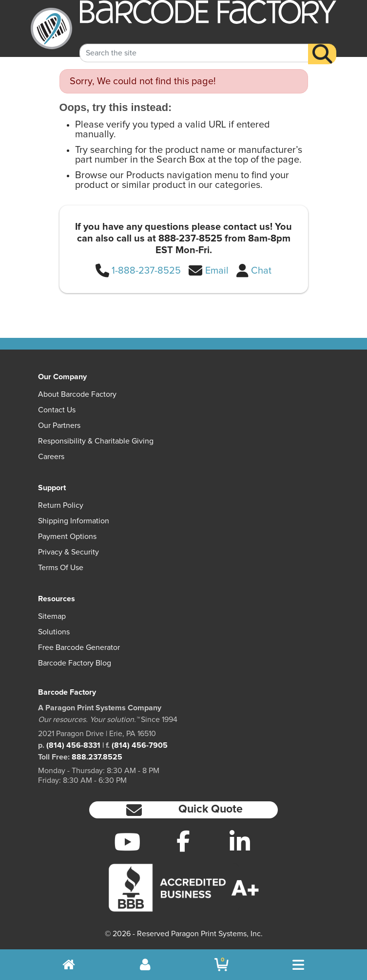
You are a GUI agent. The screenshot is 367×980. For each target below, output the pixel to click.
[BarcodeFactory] (51, 28)
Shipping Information (74, 521)
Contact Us (57, 410)
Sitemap (52, 616)
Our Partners (59, 425)
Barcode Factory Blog (75, 663)
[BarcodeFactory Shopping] (222, 965)
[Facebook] (184, 841)
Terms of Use (61, 568)
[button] (184, 810)
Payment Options (67, 536)
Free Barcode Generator (79, 647)
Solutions (54, 632)
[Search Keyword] (194, 44)
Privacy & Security (68, 552)
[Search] (322, 45)
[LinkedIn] (240, 842)
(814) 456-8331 (73, 745)
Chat (261, 271)
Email (217, 271)
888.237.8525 (97, 757)
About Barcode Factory (77, 394)
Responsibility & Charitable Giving (96, 441)
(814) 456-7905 (140, 745)
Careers (51, 457)
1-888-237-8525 (146, 271)
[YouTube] (127, 842)
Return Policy (61, 505)
